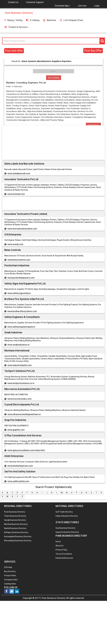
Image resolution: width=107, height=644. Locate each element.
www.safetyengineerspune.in (21, 327)
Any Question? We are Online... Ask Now (101, 638)
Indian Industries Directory (67, 516)
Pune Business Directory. (54, 598)
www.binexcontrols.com (19, 260)
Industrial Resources (64, 558)
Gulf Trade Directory (64, 512)
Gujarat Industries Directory (67, 532)
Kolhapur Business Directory (16, 532)
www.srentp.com (15, 244)
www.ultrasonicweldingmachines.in (24, 414)
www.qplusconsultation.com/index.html (26, 450)
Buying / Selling (13, 20)
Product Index (10, 576)
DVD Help (8, 567)
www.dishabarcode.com (19, 174)
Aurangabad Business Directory (18, 536)
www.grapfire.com (16, 430)
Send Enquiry (93, 125)
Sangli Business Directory (15, 520)
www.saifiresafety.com (18, 481)
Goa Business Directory (66, 528)
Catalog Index (10, 584)
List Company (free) (71, 20)
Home (58, 542)
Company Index (11, 580)
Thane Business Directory (15, 516)
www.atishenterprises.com (20, 466)
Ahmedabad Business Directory (18, 541)
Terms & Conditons (64, 554)
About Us (60, 546)
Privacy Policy (61, 550)
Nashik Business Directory (15, 528)
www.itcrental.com (16, 194)
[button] (62, 6)
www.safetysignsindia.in (19, 293)
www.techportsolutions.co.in (21, 383)
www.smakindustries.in (18, 345)
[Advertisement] (54, 143)
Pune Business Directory (15, 512)
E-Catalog (33, 20)
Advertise (50, 20)
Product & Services (16, 27)
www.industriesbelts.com (20, 365)
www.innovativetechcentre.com (22, 229)
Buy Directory (10, 571)
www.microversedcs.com (19, 399)
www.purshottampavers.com (21, 278)
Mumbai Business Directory (16, 524)
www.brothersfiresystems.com (22, 311)
